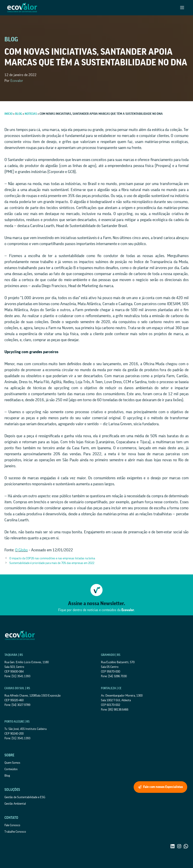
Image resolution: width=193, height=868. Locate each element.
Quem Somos (12, 763)
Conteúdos (11, 769)
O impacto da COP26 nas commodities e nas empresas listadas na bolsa (52, 558)
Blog (7, 776)
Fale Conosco (12, 825)
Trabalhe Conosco (15, 832)
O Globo (21, 550)
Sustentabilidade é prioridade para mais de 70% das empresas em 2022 (52, 563)
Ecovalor (17, 81)
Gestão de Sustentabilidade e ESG (25, 797)
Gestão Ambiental (15, 804)
